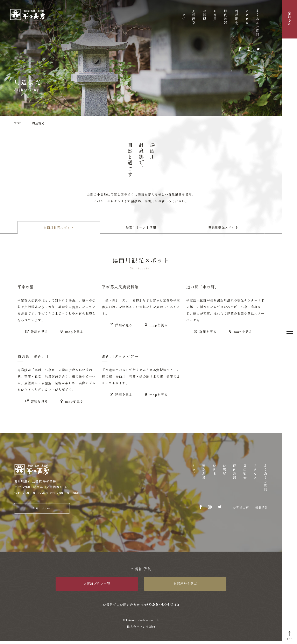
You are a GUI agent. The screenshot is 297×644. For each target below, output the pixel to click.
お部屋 (215, 15)
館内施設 (226, 17)
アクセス (247, 17)
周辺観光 (236, 17)
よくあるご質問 (257, 23)
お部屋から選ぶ (185, 586)
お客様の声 (241, 509)
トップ (183, 15)
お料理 (204, 15)
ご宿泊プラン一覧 (97, 586)
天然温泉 (194, 17)
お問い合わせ (42, 510)
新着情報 (262, 509)
